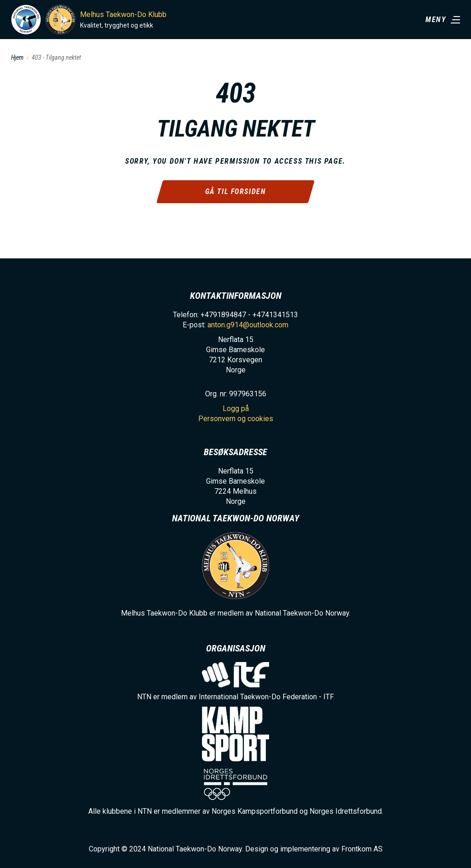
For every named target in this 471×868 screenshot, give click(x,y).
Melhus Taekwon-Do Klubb (123, 14)
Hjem (17, 57)
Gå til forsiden (236, 191)
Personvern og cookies (236, 419)
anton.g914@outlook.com (248, 325)
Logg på (236, 408)
